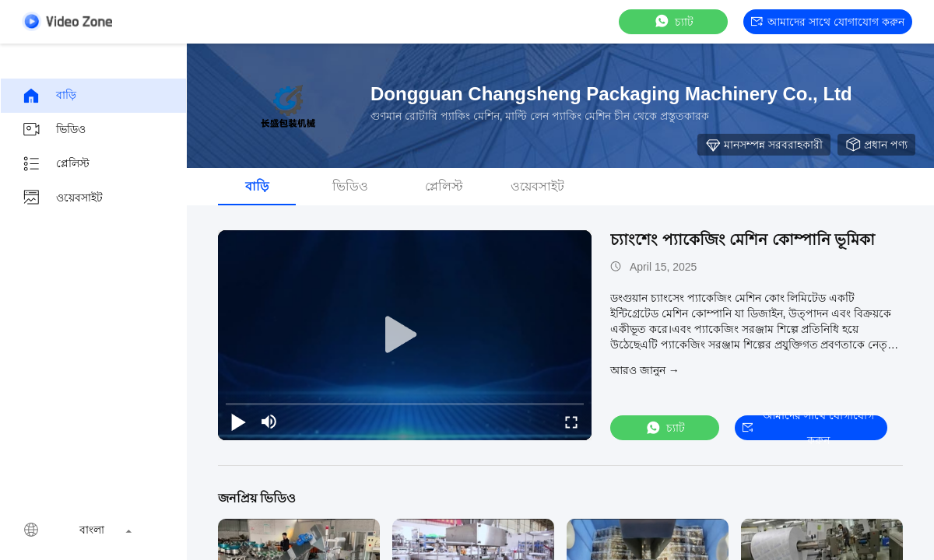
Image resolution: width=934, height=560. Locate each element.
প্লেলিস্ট (56, 164)
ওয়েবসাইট (62, 198)
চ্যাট (673, 21)
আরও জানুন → (645, 370)
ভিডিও (54, 130)
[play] (405, 335)
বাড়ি (49, 96)
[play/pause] (238, 422)
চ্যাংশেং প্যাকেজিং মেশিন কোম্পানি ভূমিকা (743, 240)
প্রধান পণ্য (876, 145)
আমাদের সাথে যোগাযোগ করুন (828, 22)
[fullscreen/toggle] (571, 422)
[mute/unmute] (269, 422)
